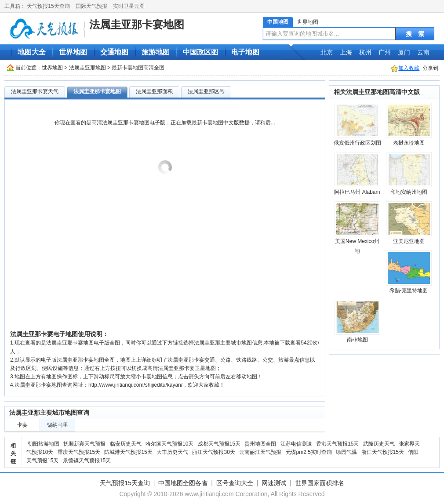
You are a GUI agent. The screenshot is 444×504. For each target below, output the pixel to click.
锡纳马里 (58, 425)
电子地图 (245, 52)
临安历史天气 (126, 444)
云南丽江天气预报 (260, 452)
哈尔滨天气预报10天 (169, 444)
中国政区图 (200, 52)
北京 (327, 52)
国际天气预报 (91, 6)
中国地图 (278, 22)
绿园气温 (346, 452)
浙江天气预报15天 (383, 452)
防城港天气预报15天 (128, 452)
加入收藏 (409, 68)
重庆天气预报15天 (79, 452)
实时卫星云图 (129, 6)
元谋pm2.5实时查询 (309, 452)
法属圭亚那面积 (154, 91)
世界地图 (308, 22)
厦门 (404, 52)
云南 (423, 52)
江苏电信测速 (296, 444)
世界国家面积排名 (320, 483)
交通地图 (114, 52)
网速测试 (274, 483)
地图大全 (32, 52)
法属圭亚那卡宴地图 (137, 24)
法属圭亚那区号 (206, 91)
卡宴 (22, 425)
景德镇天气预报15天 (87, 460)
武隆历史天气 (379, 444)
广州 (385, 52)
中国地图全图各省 (183, 483)
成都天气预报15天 (219, 444)
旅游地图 (156, 52)
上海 (346, 52)
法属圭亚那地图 (87, 68)
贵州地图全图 (260, 444)
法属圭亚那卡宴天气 (35, 91)
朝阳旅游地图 (44, 444)
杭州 (365, 52)
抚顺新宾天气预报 (84, 444)
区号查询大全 (235, 483)
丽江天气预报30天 (213, 452)
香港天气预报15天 (337, 444)
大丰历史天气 (172, 452)
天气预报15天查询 (48, 6)
